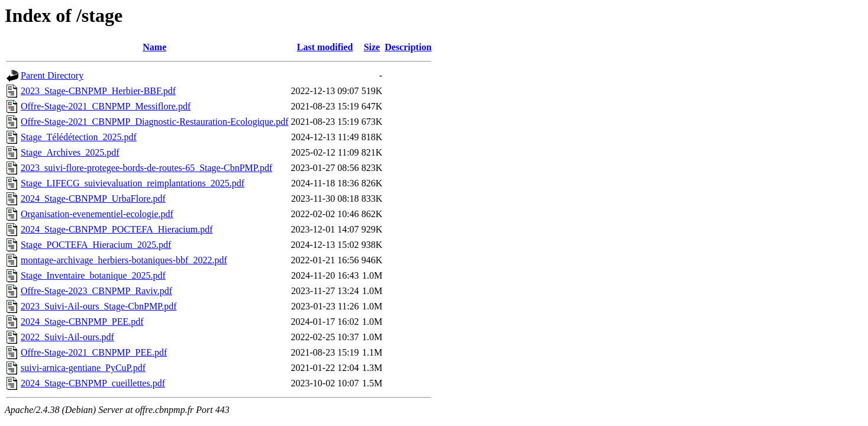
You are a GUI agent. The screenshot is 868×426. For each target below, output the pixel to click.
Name (154, 47)
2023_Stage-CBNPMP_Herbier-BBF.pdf (98, 91)
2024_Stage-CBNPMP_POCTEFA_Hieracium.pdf (117, 229)
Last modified (325, 47)
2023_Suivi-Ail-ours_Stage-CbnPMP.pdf (99, 306)
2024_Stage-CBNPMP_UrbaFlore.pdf (93, 199)
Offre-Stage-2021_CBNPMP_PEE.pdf (94, 352)
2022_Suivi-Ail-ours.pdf (67, 337)
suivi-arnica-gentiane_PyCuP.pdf (83, 368)
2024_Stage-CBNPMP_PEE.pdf (82, 322)
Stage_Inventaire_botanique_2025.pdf (93, 275)
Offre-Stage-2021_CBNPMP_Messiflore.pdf (106, 106)
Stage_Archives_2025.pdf (70, 152)
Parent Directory (52, 75)
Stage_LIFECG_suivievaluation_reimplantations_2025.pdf (133, 183)
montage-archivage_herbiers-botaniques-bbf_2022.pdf (124, 260)
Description (408, 47)
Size (372, 47)
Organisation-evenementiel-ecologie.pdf (97, 214)
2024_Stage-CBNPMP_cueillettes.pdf (93, 383)
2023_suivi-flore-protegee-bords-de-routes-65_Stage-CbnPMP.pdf (146, 168)
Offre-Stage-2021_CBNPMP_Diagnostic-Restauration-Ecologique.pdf (155, 122)
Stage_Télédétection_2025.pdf (79, 137)
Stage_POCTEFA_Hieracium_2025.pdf (96, 245)
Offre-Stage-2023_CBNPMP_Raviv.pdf (96, 291)
